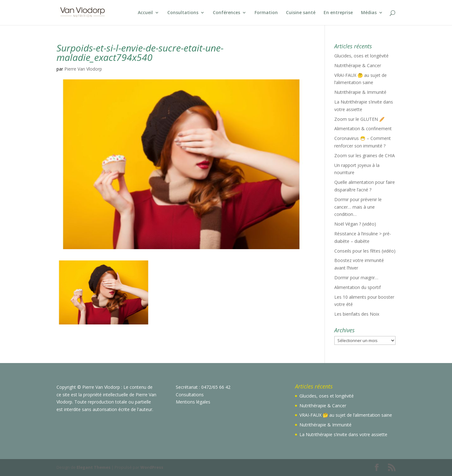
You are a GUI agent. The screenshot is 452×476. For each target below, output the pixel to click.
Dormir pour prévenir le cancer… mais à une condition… (358, 207)
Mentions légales (193, 402)
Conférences (226, 13)
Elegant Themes (94, 467)
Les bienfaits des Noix (357, 314)
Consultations (183, 13)
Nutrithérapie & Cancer (358, 65)
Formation (266, 13)
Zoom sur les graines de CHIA (365, 155)
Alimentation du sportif (358, 287)
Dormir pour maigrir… (356, 278)
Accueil (145, 13)
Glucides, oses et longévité (361, 56)
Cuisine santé (301, 13)
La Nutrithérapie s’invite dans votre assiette (343, 434)
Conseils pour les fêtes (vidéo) (365, 251)
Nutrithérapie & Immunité (360, 92)
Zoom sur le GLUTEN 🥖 (359, 119)
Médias (369, 13)
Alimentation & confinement (363, 128)
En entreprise (338, 13)
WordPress (152, 467)
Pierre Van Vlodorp (83, 69)
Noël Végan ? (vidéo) (355, 224)
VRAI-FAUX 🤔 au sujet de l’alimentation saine (346, 415)
